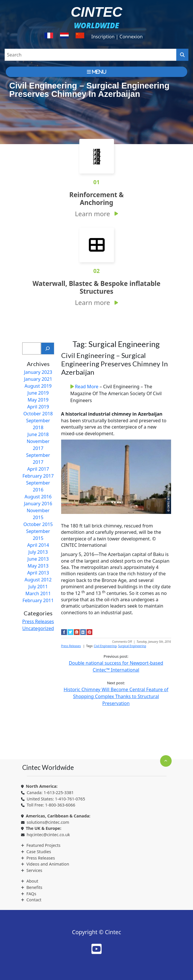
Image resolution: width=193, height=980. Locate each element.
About (32, 881)
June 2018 (38, 434)
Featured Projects (44, 845)
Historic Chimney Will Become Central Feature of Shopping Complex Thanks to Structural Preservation (116, 696)
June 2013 (38, 559)
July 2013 (38, 552)
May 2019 (38, 400)
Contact (34, 900)
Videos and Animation (48, 864)
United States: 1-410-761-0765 (56, 799)
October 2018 (38, 414)
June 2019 (38, 393)
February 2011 (38, 600)
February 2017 (38, 476)
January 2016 (38, 504)
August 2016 (38, 497)
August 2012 (38, 580)
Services (34, 870)
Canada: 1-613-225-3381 (50, 793)
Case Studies (39, 852)
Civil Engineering (105, 646)
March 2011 (38, 593)
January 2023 (38, 372)
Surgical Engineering (132, 646)
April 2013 (38, 573)
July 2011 (38, 587)
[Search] (48, 348)
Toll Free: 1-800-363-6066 (51, 805)
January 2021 (38, 379)
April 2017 (38, 469)
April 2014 (38, 545)
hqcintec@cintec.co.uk (48, 835)
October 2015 (38, 524)
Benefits (34, 887)
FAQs (31, 894)
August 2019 (38, 386)
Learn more (93, 214)
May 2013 (38, 566)
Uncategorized (38, 628)
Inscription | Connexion (117, 37)
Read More (87, 387)
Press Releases (38, 621)
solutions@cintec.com (48, 822)
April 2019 (38, 407)
